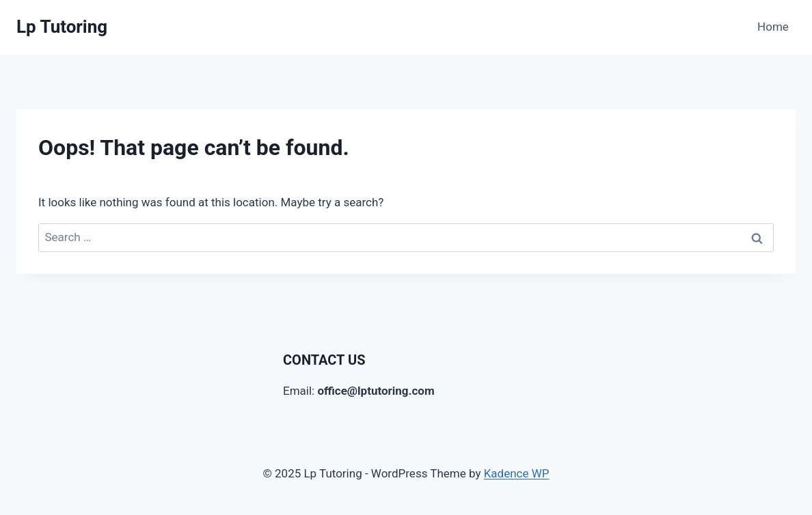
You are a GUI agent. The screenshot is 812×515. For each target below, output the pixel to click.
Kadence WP (517, 473)
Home (773, 27)
